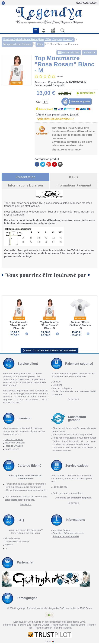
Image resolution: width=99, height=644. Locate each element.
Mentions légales (61, 531)
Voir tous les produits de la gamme (50, 351)
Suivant (90, 53)
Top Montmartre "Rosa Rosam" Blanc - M (19, 325)
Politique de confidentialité (66, 537)
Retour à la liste (69, 53)
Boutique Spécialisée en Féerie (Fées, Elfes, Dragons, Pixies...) (38, 39)
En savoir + (73, 400)
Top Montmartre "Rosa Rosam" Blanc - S (50, 325)
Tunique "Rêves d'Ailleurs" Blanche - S (80, 325)
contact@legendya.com (25, 395)
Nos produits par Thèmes (17, 44)
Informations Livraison (25, 185)
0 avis (74, 177)
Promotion (17, 83)
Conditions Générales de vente (68, 534)
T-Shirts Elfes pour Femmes (63, 44)
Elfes (40, 44)
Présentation (25, 177)
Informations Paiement (73, 185)
